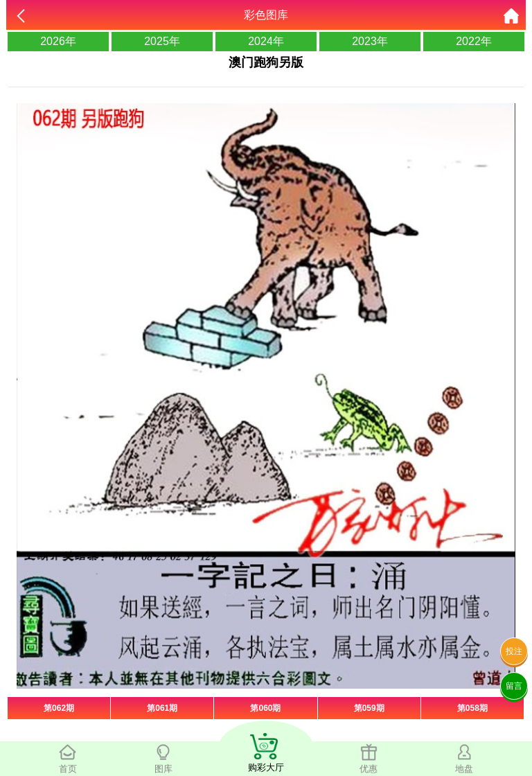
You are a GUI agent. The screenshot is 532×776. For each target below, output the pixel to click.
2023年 (370, 41)
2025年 (162, 41)
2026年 (58, 41)
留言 (514, 686)
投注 (514, 651)
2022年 (474, 41)
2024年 (266, 41)
